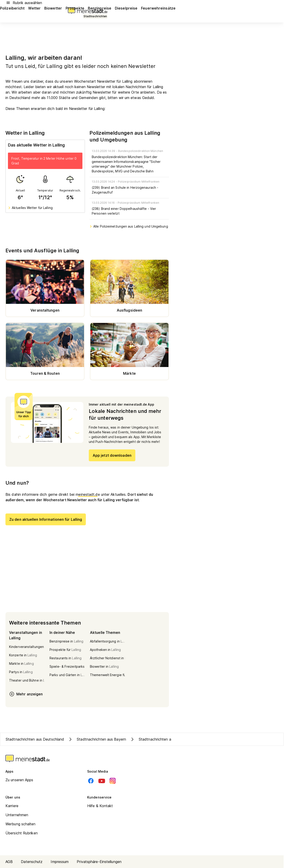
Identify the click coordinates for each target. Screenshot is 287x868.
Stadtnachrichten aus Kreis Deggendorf (168, 739)
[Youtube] (102, 781)
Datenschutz (32, 862)
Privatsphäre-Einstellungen (99, 862)
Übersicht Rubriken (22, 833)
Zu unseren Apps (19, 780)
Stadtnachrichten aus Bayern (97, 739)
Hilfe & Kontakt (100, 806)
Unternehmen (17, 815)
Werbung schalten (21, 824)
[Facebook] (91, 781)
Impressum (60, 862)
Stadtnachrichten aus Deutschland (35, 739)
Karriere (12, 806)
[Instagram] (113, 781)
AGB (9, 862)
